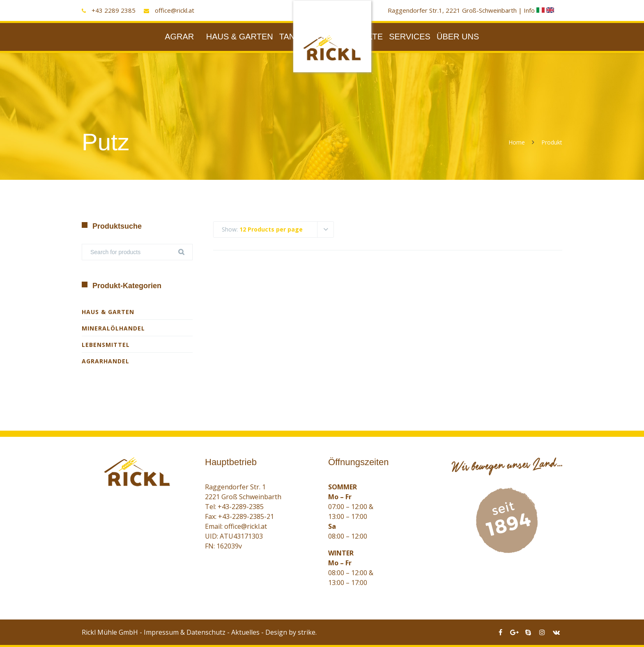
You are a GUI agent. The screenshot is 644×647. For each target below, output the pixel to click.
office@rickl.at (175, 10)
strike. (307, 632)
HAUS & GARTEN (240, 37)
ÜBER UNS (458, 37)
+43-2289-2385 (241, 507)
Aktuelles (245, 632)
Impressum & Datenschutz (185, 632)
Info (535, 10)
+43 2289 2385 (114, 10)
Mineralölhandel (113, 328)
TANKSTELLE (305, 37)
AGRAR (179, 37)
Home (517, 142)
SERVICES (410, 37)
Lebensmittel (106, 345)
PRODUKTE (360, 37)
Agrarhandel (106, 361)
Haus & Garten (108, 312)
